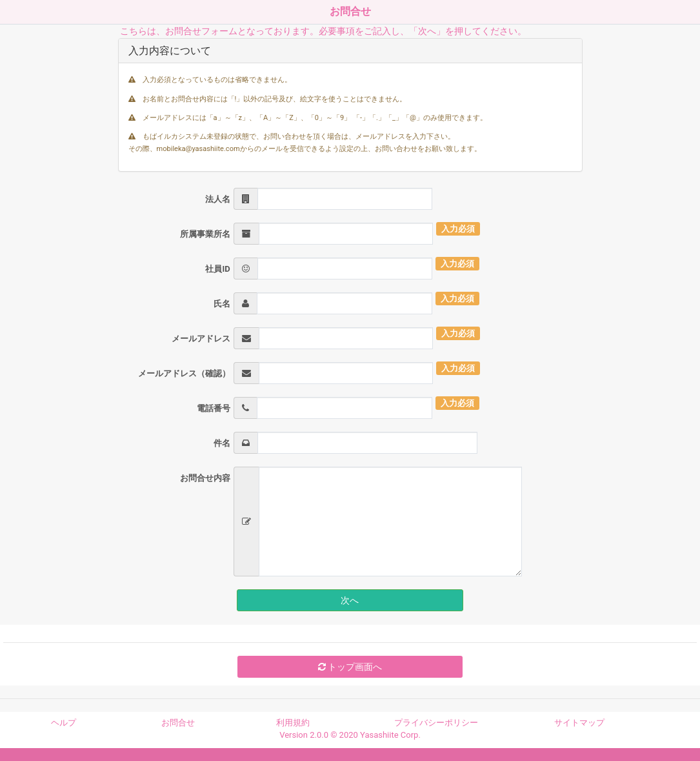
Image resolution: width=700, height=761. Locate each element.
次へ (350, 600)
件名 (222, 443)
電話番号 (214, 408)
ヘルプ (64, 723)
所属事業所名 (205, 234)
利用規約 (293, 723)
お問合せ (178, 723)
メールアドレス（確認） (184, 373)
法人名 (218, 199)
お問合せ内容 (205, 478)
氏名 (222, 304)
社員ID (217, 269)
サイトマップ (579, 723)
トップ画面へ (350, 667)
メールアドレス (201, 339)
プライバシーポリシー (436, 723)
